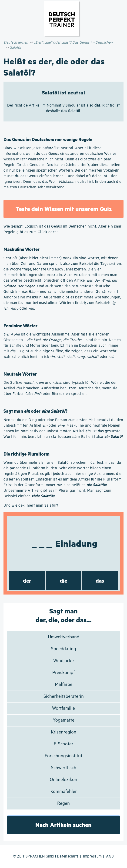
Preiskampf (63, 673)
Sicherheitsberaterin (64, 697)
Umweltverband (64, 637)
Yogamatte (64, 720)
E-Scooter (63, 744)
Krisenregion (64, 732)
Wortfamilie (63, 708)
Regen (63, 804)
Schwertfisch (64, 768)
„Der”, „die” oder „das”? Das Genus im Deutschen (73, 43)
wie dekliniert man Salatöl (34, 506)
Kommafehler (64, 792)
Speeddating (63, 649)
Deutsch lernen (16, 43)
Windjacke (63, 661)
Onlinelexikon (63, 780)
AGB (110, 856)
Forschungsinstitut (63, 756)
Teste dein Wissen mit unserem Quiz (64, 209)
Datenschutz (68, 856)
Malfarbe (64, 685)
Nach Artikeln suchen (63, 825)
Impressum (92, 856)
